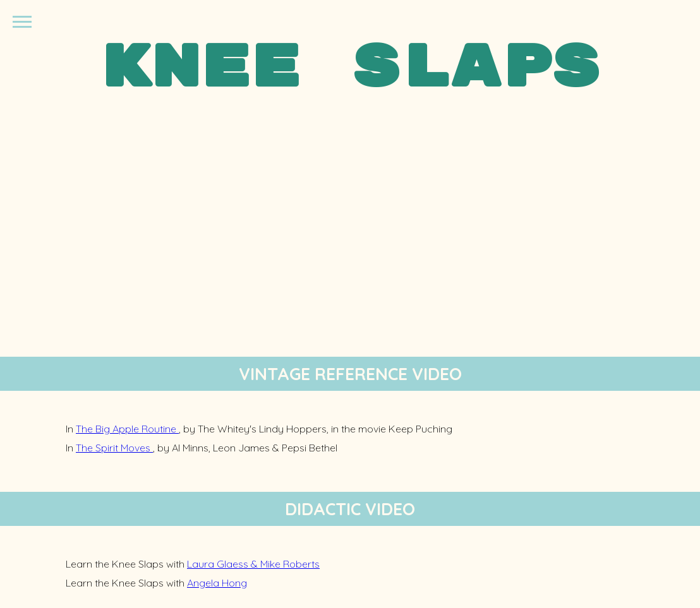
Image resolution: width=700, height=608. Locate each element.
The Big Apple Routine (127, 429)
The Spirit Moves (114, 448)
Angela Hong (217, 583)
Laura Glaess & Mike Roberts (253, 564)
